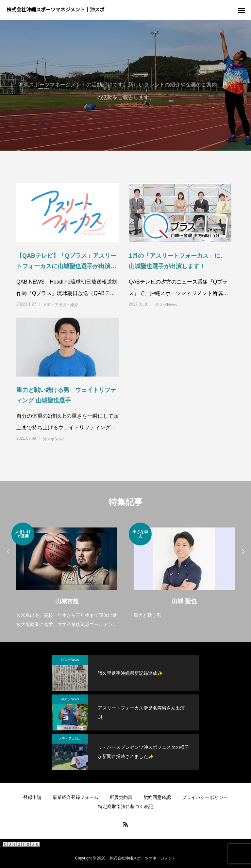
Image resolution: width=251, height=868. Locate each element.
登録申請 (32, 797)
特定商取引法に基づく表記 (125, 806)
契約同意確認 (157, 797)
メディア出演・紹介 (60, 305)
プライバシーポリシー (205, 797)
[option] (67, 576)
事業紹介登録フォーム (75, 797)
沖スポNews (166, 305)
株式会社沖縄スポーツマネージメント (143, 858)
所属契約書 (121, 797)
